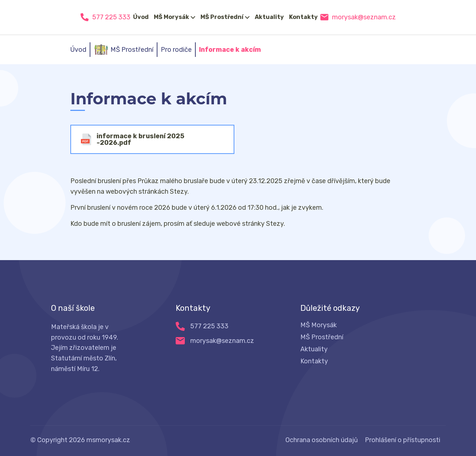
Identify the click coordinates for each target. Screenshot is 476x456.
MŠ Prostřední (222, 17)
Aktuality (269, 17)
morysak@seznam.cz (364, 17)
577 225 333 (111, 17)
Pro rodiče (176, 50)
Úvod (141, 17)
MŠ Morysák (171, 17)
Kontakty (303, 17)
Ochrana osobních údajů (322, 440)
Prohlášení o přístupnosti (403, 440)
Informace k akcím (230, 50)
